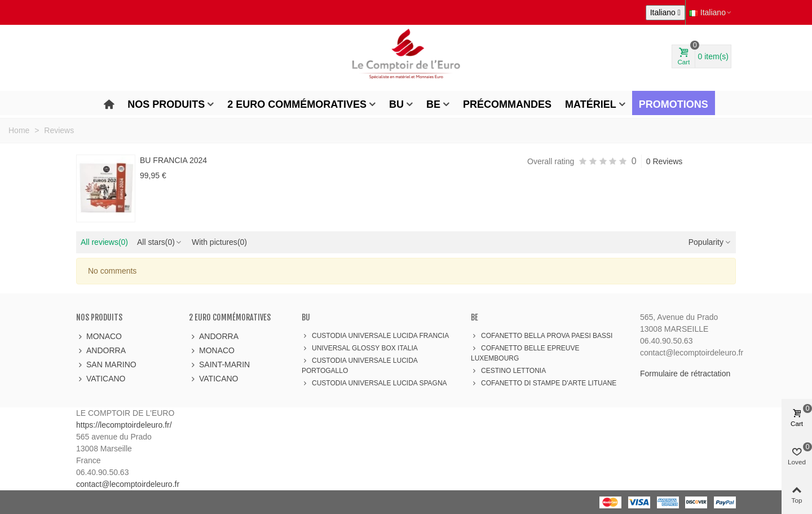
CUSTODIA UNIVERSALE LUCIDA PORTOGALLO (359, 365)
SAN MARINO (106, 365)
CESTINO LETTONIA (508, 371)
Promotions (674, 104)
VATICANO (101, 379)
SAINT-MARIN (219, 365)
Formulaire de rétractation (685, 374)
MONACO (99, 337)
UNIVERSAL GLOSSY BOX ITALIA (360, 348)
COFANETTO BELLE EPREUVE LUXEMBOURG (525, 353)
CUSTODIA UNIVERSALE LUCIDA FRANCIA (375, 336)
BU (396, 104)
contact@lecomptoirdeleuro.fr (128, 484)
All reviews (104, 242)
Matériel (591, 104)
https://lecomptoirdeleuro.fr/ (124, 425)
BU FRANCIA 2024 (173, 160)
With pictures (219, 242)
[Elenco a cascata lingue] (665, 13)
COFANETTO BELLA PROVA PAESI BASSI (542, 336)
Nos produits (166, 104)
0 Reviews (665, 161)
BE (433, 104)
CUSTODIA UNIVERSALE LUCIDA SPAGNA (374, 383)
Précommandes (507, 104)
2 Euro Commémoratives (297, 104)
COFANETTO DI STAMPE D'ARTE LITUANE (544, 383)
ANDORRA (101, 351)
